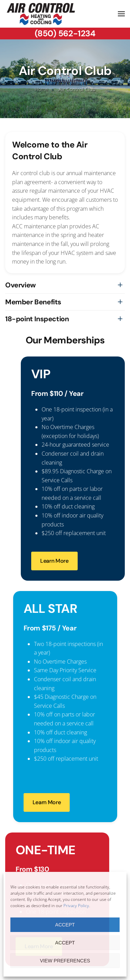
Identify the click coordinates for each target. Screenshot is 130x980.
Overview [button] (20, 285)
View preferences (65, 961)
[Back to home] (41, 14)
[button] (121, 14)
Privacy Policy (76, 906)
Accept (65, 925)
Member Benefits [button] (33, 302)
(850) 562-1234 (65, 33)
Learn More (54, 561)
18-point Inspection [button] (37, 319)
